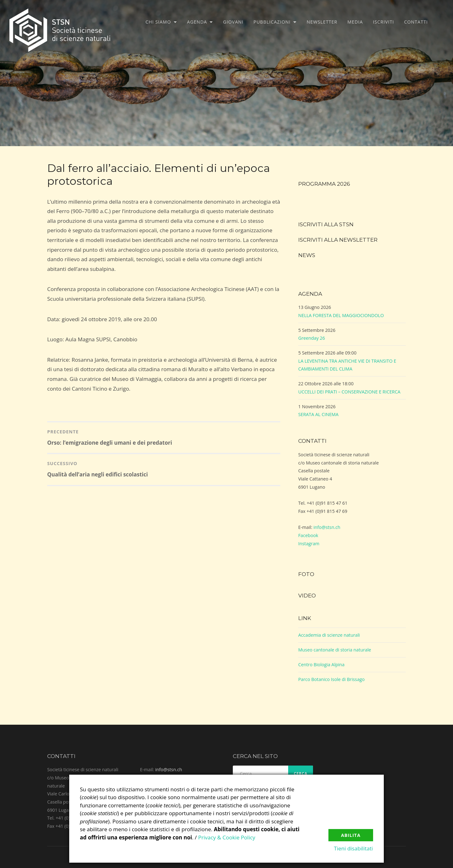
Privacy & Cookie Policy (227, 837)
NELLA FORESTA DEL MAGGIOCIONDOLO (341, 315)
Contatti (416, 22)
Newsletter (322, 22)
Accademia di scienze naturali (329, 635)
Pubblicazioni (272, 22)
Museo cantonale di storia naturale (335, 650)
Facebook (308, 535)
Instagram (309, 544)
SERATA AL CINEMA (318, 414)
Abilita (351, 835)
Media (355, 22)
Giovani (233, 22)
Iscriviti (384, 22)
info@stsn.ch (327, 527)
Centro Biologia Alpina (321, 665)
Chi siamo (158, 22)
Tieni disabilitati (354, 849)
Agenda (197, 22)
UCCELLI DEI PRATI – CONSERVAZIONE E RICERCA (349, 392)
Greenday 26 (312, 338)
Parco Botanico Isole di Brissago (331, 679)
